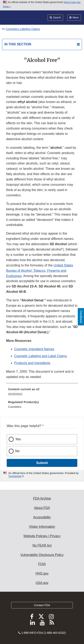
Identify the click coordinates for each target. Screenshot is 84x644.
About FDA (42, 508)
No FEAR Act (42, 545)
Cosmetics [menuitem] (15, 407)
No (17, 451)
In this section (18, 44)
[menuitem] (42, 393)
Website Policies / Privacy (42, 536)
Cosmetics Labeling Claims (23, 29)
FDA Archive (42, 498)
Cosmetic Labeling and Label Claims (41, 356)
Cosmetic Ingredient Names (34, 349)
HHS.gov (42, 573)
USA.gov (42, 583)
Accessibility (42, 517)
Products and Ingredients (32, 363)
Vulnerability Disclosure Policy (42, 555)
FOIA (42, 564)
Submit (42, 463)
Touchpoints (15, 476)
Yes (18, 439)
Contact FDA (42, 605)
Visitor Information (42, 527)
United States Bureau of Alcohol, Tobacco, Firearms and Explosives (40, 271)
